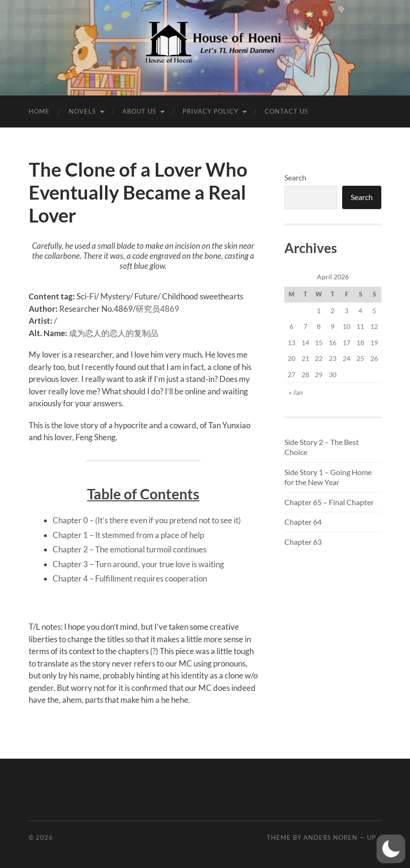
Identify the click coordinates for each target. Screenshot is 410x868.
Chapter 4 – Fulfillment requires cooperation (130, 578)
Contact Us (286, 111)
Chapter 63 (303, 542)
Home (39, 111)
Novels (82, 111)
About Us (139, 111)
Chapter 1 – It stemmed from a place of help (128, 535)
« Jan (296, 392)
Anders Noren (330, 837)
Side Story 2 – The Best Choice (322, 447)
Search (295, 177)
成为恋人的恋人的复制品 (113, 333)
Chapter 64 (303, 522)
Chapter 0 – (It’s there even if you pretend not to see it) (147, 520)
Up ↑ (374, 837)
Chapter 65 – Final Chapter (329, 502)
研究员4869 (157, 309)
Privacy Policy (210, 111)
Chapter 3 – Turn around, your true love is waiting (138, 564)
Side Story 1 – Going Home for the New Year (328, 477)
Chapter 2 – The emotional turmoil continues (129, 549)
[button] (391, 849)
